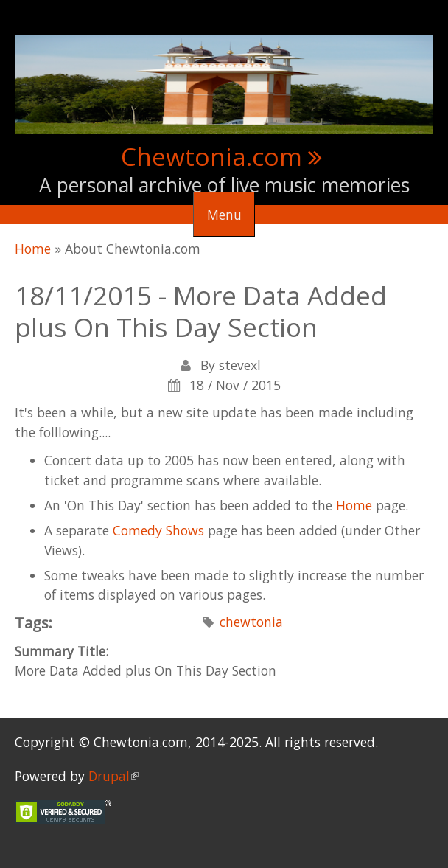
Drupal (113, 776)
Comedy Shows (158, 530)
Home (33, 249)
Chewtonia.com (211, 156)
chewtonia (251, 622)
